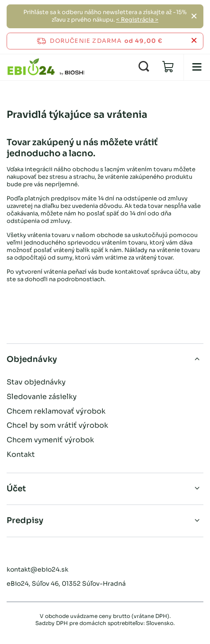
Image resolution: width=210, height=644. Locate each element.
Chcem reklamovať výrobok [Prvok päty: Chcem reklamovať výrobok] (56, 411)
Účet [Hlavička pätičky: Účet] (16, 489)
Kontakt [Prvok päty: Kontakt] (21, 454)
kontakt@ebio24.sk (37, 569)
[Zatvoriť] (194, 16)
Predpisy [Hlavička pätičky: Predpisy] (25, 520)
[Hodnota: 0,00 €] (168, 67)
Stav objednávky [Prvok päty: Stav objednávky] (36, 382)
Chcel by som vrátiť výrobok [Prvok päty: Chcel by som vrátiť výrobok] (57, 425)
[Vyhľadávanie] (144, 67)
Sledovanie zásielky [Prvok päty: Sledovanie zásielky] (42, 397)
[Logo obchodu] (46, 67)
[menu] (197, 67)
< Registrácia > (137, 20)
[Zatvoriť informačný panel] (194, 41)
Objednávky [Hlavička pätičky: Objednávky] (32, 359)
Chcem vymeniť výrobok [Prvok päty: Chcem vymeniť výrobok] (50, 440)
